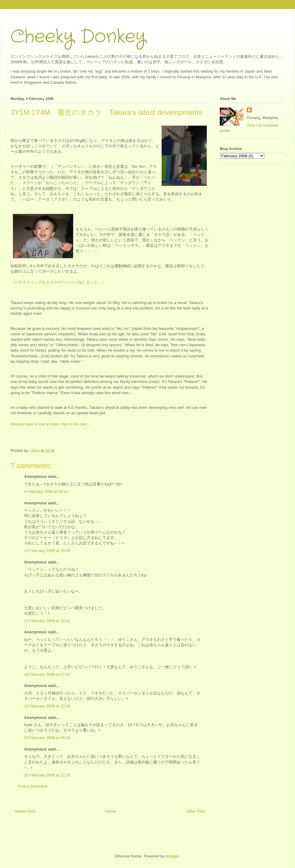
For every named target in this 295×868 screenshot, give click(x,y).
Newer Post (25, 811)
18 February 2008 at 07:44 (47, 674)
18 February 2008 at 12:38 (47, 706)
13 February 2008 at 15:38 (47, 551)
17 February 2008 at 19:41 (47, 621)
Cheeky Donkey (78, 37)
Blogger (172, 856)
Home (111, 811)
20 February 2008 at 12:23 (47, 775)
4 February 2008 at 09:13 (46, 492)
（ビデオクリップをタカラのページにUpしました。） (58, 282)
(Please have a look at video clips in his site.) (50, 424)
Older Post (196, 811)
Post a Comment (33, 786)
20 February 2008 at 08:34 (47, 738)
